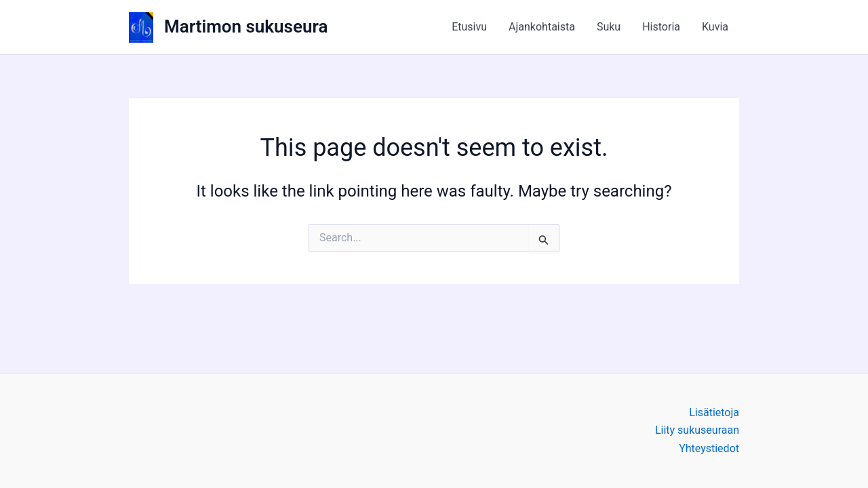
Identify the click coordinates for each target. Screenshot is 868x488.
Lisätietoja (714, 412)
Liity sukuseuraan (697, 430)
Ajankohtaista (542, 27)
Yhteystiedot (709, 448)
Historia (661, 27)
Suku (609, 27)
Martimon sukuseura (246, 26)
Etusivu (469, 27)
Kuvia (715, 27)
